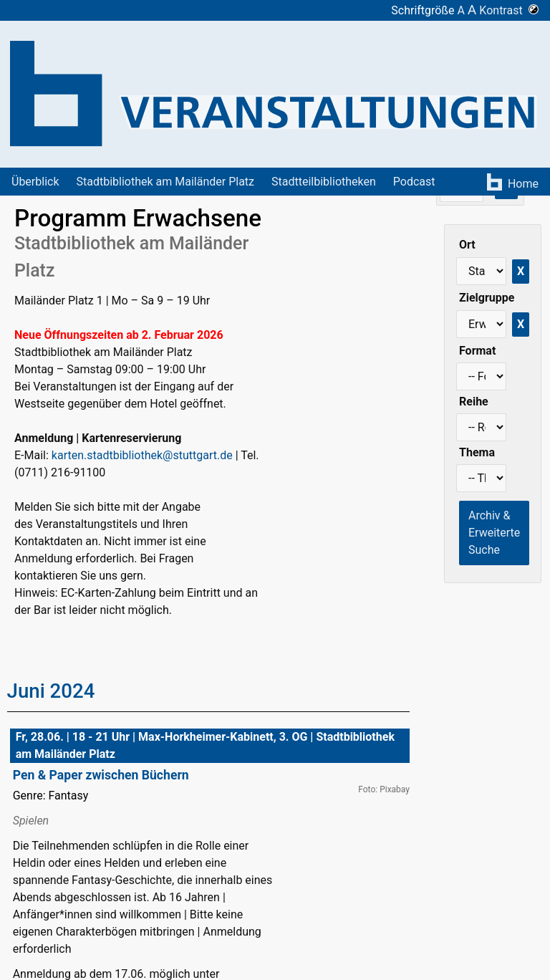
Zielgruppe (487, 298)
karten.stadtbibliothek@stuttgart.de (142, 455)
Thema (477, 452)
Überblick (35, 182)
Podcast (414, 182)
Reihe (474, 402)
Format (477, 351)
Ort (467, 245)
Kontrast (509, 10)
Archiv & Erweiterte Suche (494, 533)
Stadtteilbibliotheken (324, 182)
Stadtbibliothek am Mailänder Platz (166, 182)
